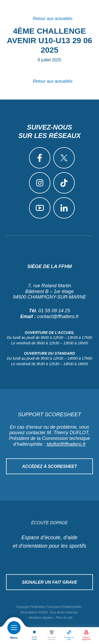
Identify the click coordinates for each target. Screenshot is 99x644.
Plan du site (64, 618)
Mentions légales (41, 618)
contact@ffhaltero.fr (58, 316)
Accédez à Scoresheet (49, 466)
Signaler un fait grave (50, 582)
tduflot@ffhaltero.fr (66, 444)
